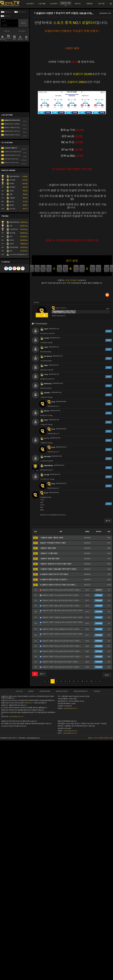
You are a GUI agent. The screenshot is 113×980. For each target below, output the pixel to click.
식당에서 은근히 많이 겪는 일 (11, 152)
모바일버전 (97, 691)
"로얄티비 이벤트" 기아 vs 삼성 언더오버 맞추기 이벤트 (60, 651)
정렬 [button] (107, 675)
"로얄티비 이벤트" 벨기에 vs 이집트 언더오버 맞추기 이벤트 (61, 611)
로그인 (23, 23)
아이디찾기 (22, 31)
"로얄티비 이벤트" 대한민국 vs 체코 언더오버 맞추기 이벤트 (61, 635)
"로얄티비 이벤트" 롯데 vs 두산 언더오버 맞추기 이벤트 (60, 641)
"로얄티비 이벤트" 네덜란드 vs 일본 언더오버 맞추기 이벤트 (61, 617)
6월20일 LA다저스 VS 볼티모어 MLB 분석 (15, 124)
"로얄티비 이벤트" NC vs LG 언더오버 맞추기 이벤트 (59, 662)
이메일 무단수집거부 (62, 691)
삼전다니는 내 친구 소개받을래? (12, 163)
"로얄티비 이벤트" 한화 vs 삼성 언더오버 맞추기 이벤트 (60, 590)
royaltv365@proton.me (16, 717)
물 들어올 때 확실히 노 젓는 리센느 (13, 155)
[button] (108, 521)
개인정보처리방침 (45, 691)
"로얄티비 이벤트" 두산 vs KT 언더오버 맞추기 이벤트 (60, 595)
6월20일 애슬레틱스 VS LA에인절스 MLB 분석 (16, 135)
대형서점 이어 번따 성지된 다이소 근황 (14, 159)
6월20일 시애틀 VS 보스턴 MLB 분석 (13, 128)
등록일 (87, 532)
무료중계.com (29, 703)
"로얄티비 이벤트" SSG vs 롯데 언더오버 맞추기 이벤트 (60, 606)
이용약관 (31, 691)
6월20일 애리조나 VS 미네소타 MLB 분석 (14, 131)
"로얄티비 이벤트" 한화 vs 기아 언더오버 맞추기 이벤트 (60, 646)
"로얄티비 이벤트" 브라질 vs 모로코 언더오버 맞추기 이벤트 (61, 623)
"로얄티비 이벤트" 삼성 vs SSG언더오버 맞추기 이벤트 (60, 629)
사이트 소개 (19, 691)
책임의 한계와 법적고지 (81, 691)
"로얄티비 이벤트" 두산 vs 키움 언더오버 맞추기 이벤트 (60, 657)
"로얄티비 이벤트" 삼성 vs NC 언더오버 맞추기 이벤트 (60, 667)
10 (91, 681)
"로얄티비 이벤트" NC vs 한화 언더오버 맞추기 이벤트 (60, 600)
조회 (109, 532)
